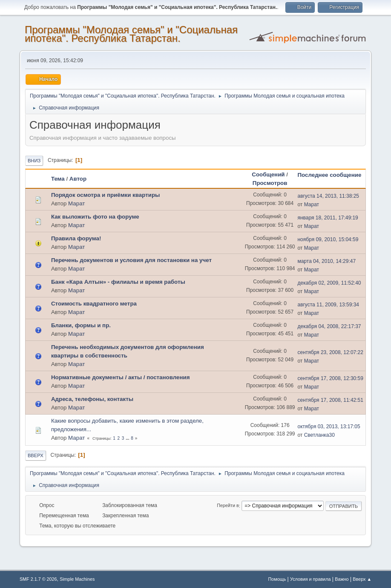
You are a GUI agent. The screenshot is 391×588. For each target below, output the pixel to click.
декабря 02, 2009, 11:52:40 (329, 283)
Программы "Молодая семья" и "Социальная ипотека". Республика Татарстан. (131, 34)
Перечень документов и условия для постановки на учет (131, 260)
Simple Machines (77, 579)
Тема (58, 179)
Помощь (277, 579)
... (128, 438)
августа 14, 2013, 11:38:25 (328, 196)
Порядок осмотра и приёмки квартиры (106, 195)
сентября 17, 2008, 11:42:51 (330, 400)
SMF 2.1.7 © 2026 (38, 579)
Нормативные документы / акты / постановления (121, 377)
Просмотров (270, 183)
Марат (76, 203)
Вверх (36, 455)
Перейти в (228, 506)
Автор (78, 179)
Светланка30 (319, 435)
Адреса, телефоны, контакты (92, 399)
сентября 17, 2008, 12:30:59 (330, 378)
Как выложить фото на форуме (95, 217)
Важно (342, 579)
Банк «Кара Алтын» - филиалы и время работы (118, 282)
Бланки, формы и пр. (81, 325)
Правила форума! (76, 238)
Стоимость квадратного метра (94, 304)
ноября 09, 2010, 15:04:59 (328, 239)
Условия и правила (310, 579)
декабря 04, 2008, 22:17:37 (329, 326)
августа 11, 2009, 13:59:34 (328, 305)
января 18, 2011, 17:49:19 (328, 218)
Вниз (34, 161)
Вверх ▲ (362, 579)
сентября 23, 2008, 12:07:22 (330, 352)
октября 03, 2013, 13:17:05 (329, 427)
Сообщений (268, 174)
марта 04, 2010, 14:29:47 (326, 261)
